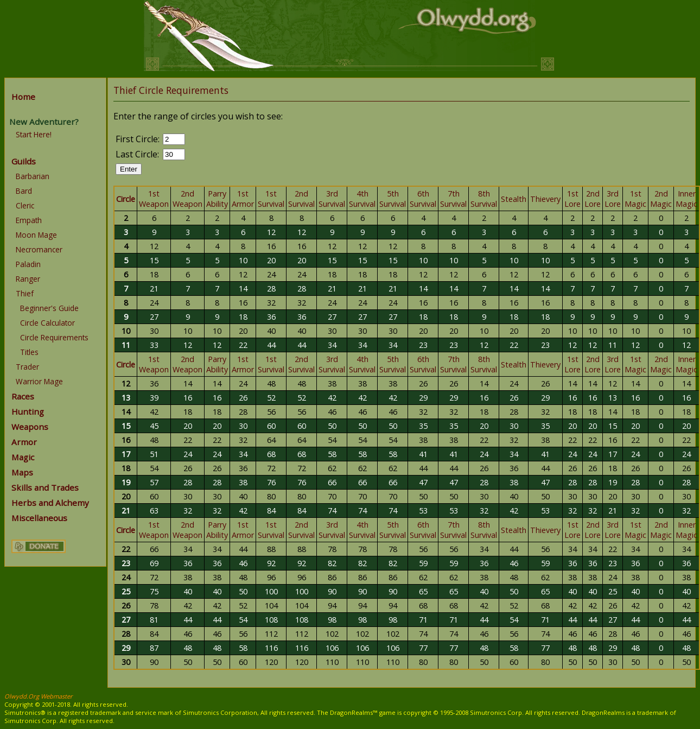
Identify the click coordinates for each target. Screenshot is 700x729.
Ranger (28, 279)
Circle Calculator (47, 323)
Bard (24, 191)
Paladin (28, 264)
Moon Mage (36, 235)
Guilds (24, 161)
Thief (25, 293)
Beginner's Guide (49, 308)
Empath (29, 220)
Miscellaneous (39, 518)
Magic (23, 457)
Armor (24, 442)
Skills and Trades (45, 487)
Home (23, 97)
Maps (22, 472)
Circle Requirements (54, 337)
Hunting (28, 411)
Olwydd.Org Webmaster (39, 696)
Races (23, 396)
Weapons (30, 427)
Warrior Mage (39, 381)
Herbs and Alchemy (50, 503)
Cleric (25, 205)
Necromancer (39, 249)
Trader (27, 367)
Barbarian (33, 176)
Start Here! (34, 134)
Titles (29, 352)
